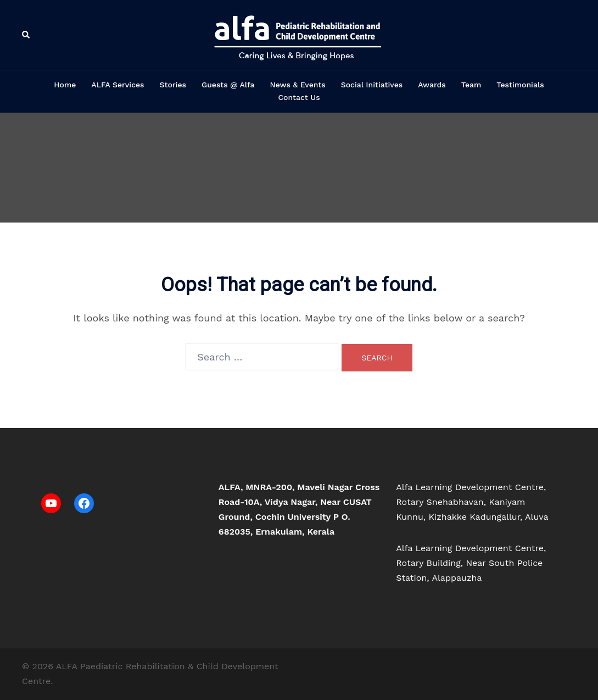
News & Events (297, 85)
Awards (432, 85)
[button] (26, 35)
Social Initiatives (372, 85)
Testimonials (520, 85)
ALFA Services (118, 85)
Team (471, 85)
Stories (173, 85)
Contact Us (299, 97)
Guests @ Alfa (228, 85)
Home (65, 85)
